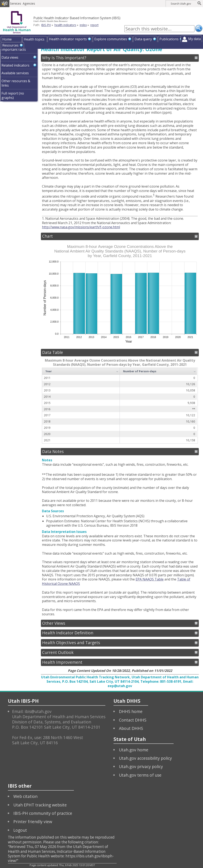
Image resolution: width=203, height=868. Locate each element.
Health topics (34, 39)
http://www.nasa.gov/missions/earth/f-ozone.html (81, 227)
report (94, 25)
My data (194, 39)
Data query (143, 39)
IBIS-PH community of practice (43, 813)
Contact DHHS (133, 720)
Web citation (25, 796)
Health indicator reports (68, 39)
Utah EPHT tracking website (40, 805)
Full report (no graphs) (13, 95)
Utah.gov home (134, 750)
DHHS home (131, 711)
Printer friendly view (33, 822)
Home (7, 39)
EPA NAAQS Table (150, 579)
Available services (15, 73)
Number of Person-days (140, 371)
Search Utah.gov (181, 4)
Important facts (14, 49)
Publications (169, 39)
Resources (10, 45)
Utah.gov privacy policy (141, 766)
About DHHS (131, 728)
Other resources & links (16, 83)
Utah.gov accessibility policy (145, 758)
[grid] (120, 406)
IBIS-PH (46, 25)
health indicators (65, 25)
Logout (20, 830)
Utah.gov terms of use (140, 775)
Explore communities (111, 39)
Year (49, 371)
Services (17, 3)
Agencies (31, 3)
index (83, 25)
